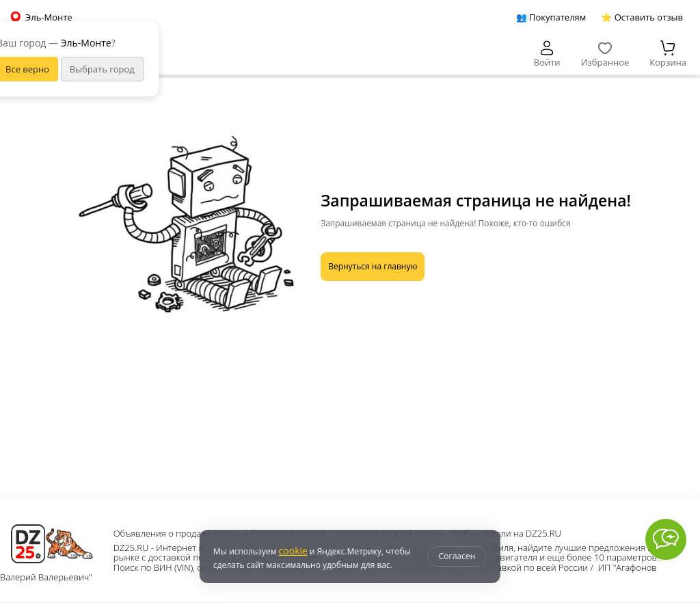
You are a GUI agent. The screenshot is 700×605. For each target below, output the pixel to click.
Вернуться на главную (373, 266)
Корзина (668, 54)
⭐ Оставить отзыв (642, 17)
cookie (293, 551)
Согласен (457, 556)
